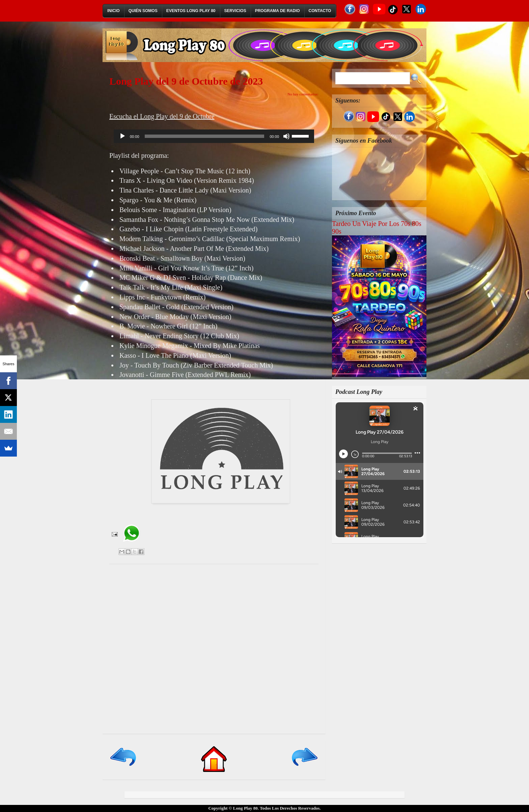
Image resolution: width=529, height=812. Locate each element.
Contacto (320, 11)
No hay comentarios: (303, 94)
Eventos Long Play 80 (191, 11)
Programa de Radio (277, 11)
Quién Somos (143, 11)
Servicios (235, 11)
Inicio (114, 11)
